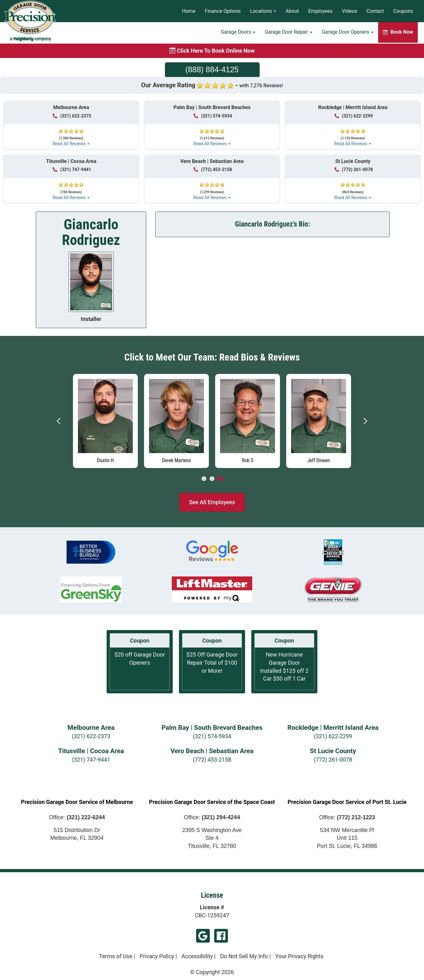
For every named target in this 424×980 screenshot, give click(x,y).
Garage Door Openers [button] (348, 33)
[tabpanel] (319, 419)
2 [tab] (212, 479)
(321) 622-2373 (91, 736)
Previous (59, 421)
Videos (350, 11)
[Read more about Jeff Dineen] (319, 421)
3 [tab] (220, 479)
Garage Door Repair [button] (288, 33)
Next (365, 421)
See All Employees (212, 502)
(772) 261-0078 (333, 760)
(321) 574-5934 (212, 736)
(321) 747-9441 (91, 760)
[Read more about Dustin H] (105, 421)
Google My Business (203, 936)
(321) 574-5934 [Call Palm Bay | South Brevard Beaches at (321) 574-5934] (213, 116)
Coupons (403, 11)
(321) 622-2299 (333, 736)
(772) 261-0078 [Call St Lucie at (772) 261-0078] (354, 170)
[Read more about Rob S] (248, 421)
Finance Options (223, 11)
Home (189, 11)
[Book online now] (212, 51)
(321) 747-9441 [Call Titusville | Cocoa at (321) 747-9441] (72, 170)
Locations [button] (263, 11)
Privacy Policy (157, 956)
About (292, 11)
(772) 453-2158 (212, 760)
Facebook (221, 936)
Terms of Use (116, 956)
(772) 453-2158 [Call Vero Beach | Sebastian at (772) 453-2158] (213, 170)
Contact (375, 11)
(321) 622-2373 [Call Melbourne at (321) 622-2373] (72, 116)
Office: (77, 817)
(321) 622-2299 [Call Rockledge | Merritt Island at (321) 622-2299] (354, 116)
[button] (71, 135)
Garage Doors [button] (238, 33)
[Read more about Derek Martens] (176, 421)
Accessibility (197, 956)
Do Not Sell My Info (244, 956)
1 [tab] (204, 479)
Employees (320, 11)
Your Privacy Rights (299, 956)
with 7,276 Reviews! (261, 86)
